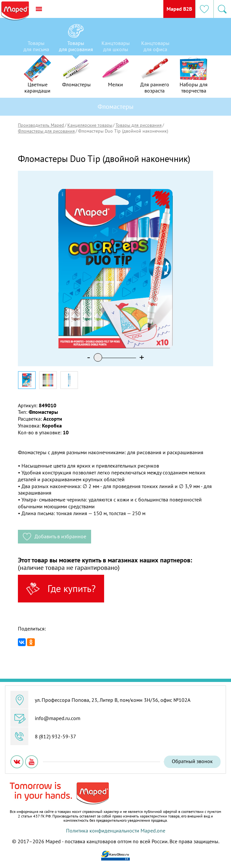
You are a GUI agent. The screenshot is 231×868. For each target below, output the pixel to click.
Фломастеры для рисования (46, 131)
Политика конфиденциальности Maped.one (116, 831)
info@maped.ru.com (58, 718)
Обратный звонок (192, 761)
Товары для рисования (139, 125)
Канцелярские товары (90, 125)
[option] (36, 38)
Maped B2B (179, 9)
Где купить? (59, 588)
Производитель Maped (41, 125)
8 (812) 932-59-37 (55, 736)
